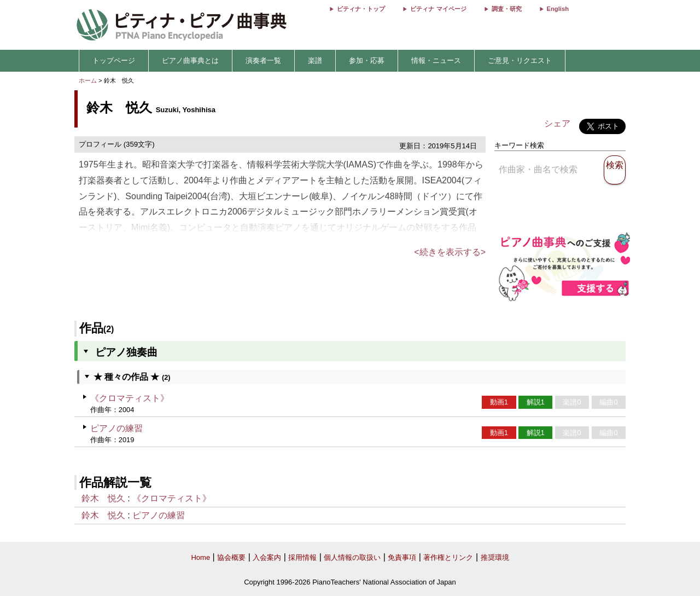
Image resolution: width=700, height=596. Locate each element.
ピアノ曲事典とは (190, 60)
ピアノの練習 (116, 428)
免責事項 (402, 557)
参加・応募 (367, 60)
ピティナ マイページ (438, 9)
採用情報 (302, 557)
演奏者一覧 (263, 60)
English (558, 9)
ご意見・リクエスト (520, 60)
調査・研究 (507, 9)
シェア (557, 123)
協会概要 (231, 557)
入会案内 (267, 557)
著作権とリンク (448, 557)
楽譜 (315, 60)
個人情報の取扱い (352, 557)
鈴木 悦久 (103, 498)
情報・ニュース (436, 60)
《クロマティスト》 (130, 398)
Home (200, 557)
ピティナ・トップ (361, 9)
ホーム (88, 80)
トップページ (114, 60)
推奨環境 (495, 557)
